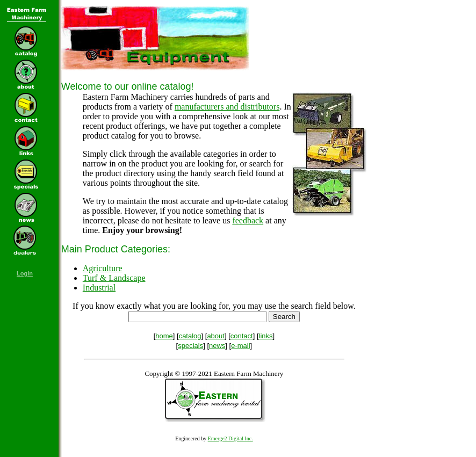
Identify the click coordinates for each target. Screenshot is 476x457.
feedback (248, 220)
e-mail (240, 346)
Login (25, 273)
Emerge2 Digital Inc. (230, 438)
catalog (190, 336)
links (266, 336)
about (216, 336)
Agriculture (103, 268)
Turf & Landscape (114, 278)
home (164, 336)
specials (190, 346)
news (217, 346)
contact (242, 336)
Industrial (99, 288)
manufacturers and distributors (227, 107)
